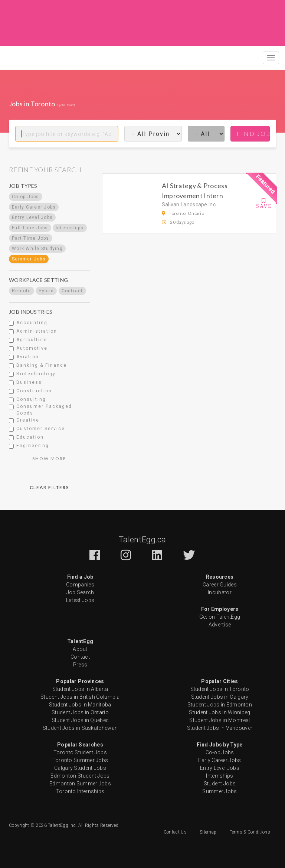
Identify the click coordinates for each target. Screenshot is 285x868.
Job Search (80, 592)
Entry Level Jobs (220, 768)
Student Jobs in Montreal (220, 720)
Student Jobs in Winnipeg (220, 712)
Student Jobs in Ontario (80, 712)
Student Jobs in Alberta (80, 689)
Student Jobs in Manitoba (80, 705)
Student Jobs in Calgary (220, 697)
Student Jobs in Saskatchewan (80, 728)
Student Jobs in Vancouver (220, 728)
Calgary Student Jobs (80, 768)
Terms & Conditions (250, 832)
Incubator (220, 592)
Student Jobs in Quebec (80, 720)
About (80, 649)
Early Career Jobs (220, 760)
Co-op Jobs (220, 752)
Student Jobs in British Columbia (80, 697)
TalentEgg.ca (142, 540)
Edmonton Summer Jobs (80, 784)
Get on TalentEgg (220, 617)
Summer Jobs (220, 791)
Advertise (220, 625)
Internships (220, 776)
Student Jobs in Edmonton (220, 705)
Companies (80, 585)
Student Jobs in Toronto (220, 689)
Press (80, 665)
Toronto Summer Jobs (80, 760)
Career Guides (220, 585)
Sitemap (208, 832)
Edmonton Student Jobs (80, 776)
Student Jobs (220, 784)
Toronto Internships (80, 791)
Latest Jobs (80, 600)
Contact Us (175, 832)
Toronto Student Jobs (80, 752)
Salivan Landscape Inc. (189, 204)
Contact (80, 657)
